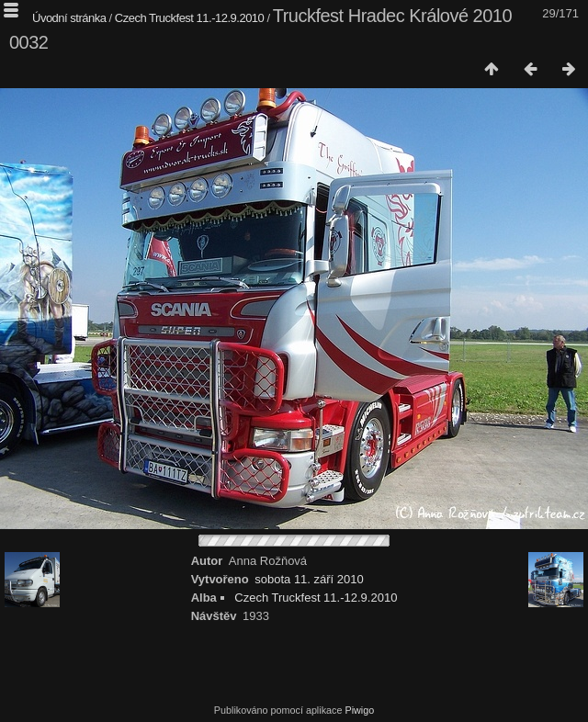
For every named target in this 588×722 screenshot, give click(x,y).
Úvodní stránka (69, 18)
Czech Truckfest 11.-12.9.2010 (190, 18)
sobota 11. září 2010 (309, 579)
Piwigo (359, 710)
